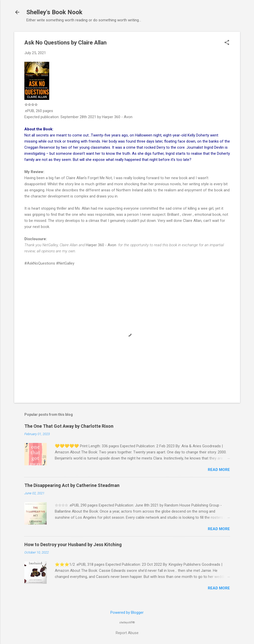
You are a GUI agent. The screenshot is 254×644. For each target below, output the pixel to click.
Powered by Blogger (127, 612)
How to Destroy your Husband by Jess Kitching (73, 545)
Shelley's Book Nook (54, 12)
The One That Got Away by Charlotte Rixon (69, 426)
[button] (227, 43)
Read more (219, 470)
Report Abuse (127, 633)
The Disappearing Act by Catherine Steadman (72, 485)
